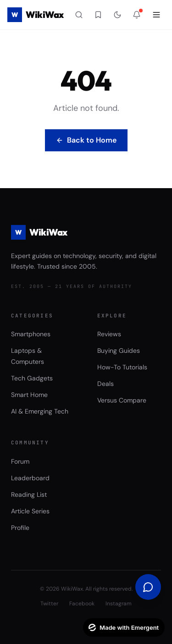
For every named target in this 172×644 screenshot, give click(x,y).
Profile (20, 528)
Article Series (30, 511)
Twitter (49, 604)
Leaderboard (30, 478)
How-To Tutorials (122, 367)
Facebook (82, 604)
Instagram (119, 604)
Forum (20, 461)
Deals (105, 384)
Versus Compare (122, 400)
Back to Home (86, 140)
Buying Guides (119, 351)
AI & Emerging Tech (40, 411)
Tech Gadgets (32, 378)
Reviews (109, 334)
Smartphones (31, 334)
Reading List (29, 494)
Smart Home (29, 395)
